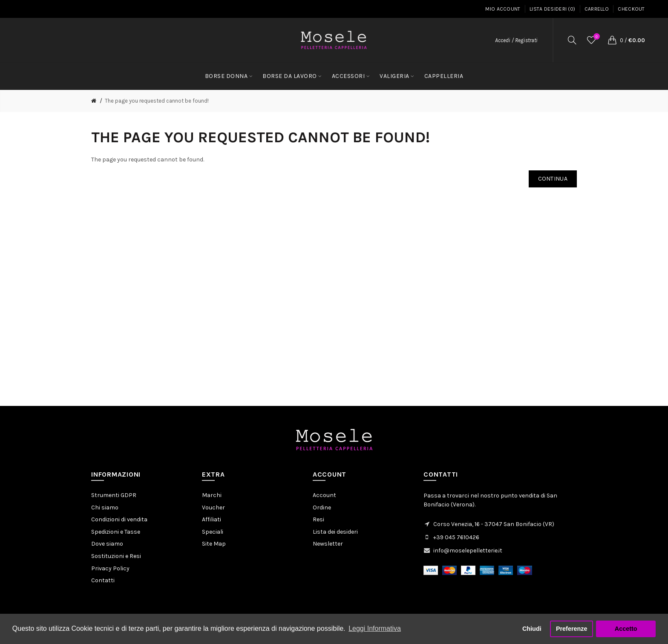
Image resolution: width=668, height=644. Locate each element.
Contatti (103, 580)
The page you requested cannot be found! (157, 101)
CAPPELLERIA (444, 76)
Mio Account (503, 9)
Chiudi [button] (532, 629)
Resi (318, 519)
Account (324, 495)
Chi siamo (105, 507)
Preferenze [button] (572, 629)
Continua (553, 179)
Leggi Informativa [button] (375, 628)
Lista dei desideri (335, 532)
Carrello (597, 9)
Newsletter (328, 544)
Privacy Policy (110, 568)
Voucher (213, 507)
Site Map (214, 544)
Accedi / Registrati (516, 40)
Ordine (322, 507)
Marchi (212, 495)
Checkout (631, 9)
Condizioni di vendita (119, 519)
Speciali (213, 532)
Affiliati (212, 519)
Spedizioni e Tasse (116, 532)
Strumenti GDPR (114, 495)
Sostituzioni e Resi (116, 556)
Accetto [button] (626, 629)
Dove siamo (107, 544)
